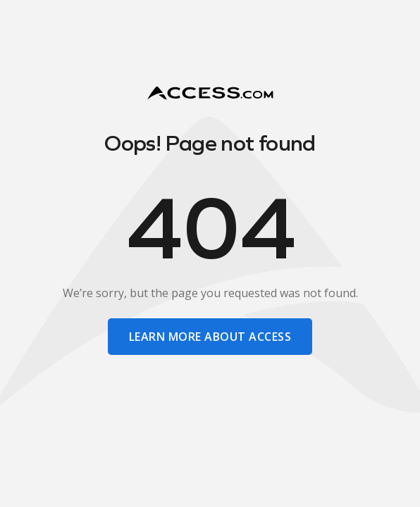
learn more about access (210, 337)
